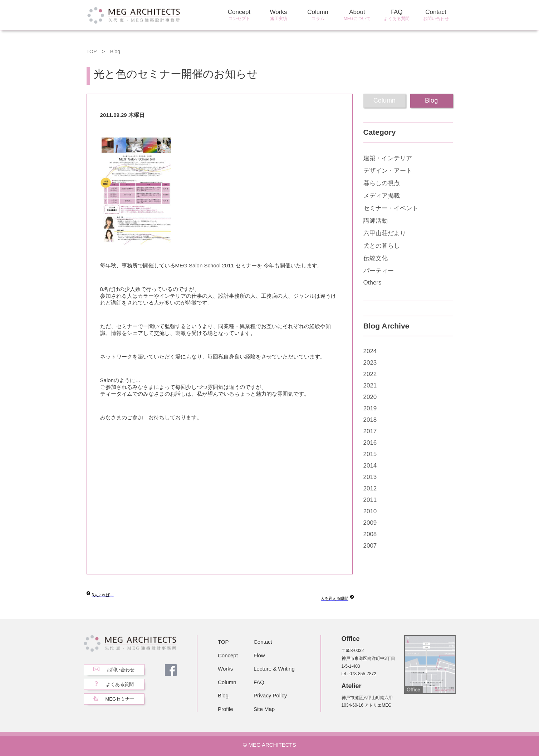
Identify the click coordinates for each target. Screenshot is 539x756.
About (357, 15)
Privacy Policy (270, 695)
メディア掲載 (382, 196)
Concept (239, 15)
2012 (370, 488)
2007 (370, 546)
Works (279, 15)
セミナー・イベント (391, 208)
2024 (370, 351)
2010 (370, 511)
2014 (370, 466)
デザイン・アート (388, 171)
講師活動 (376, 221)
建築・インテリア (388, 158)
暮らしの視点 (382, 183)
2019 (370, 408)
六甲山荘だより (385, 233)
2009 (370, 523)
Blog (116, 51)
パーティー (379, 271)
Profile (226, 709)
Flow (259, 655)
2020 (370, 397)
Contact (436, 15)
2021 (370, 386)
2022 (370, 374)
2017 (370, 431)
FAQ (397, 15)
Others (373, 283)
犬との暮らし (382, 246)
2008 (370, 534)
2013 (370, 477)
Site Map (264, 709)
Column (318, 15)
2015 (370, 454)
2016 (370, 443)
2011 (370, 500)
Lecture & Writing (274, 669)
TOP (92, 51)
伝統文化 (376, 258)
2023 (370, 363)
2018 (370, 420)
